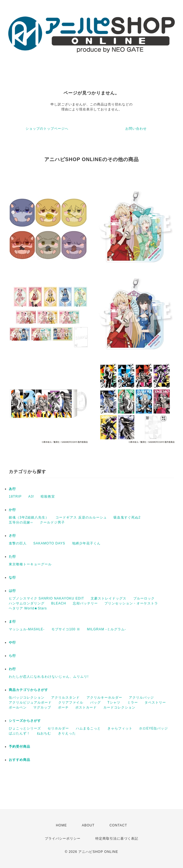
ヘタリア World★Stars (28, 608)
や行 (12, 642)
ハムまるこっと (88, 728)
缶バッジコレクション (27, 698)
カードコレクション (119, 707)
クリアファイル (71, 702)
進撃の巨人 (18, 543)
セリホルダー (58, 728)
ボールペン (18, 707)
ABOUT (88, 825)
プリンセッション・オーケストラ (131, 603)
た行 (12, 557)
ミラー (133, 702)
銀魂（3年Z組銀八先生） (29, 517)
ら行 (12, 656)
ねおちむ (44, 733)
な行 (12, 577)
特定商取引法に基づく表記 (117, 839)
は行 (12, 591)
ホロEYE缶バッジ (153, 728)
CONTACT (118, 825)
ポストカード (86, 707)
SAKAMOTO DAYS (49, 543)
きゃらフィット (120, 728)
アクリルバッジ (141, 698)
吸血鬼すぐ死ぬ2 (127, 517)
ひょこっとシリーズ (25, 728)
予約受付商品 (20, 747)
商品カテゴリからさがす (28, 690)
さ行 (12, 536)
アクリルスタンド (65, 698)
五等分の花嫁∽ (21, 522)
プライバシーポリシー (63, 839)
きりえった (67, 733)
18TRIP (15, 497)
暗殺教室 (48, 497)
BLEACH (59, 603)
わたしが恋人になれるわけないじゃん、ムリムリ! (49, 677)
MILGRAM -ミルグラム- (106, 629)
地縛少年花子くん (86, 543)
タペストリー (155, 702)
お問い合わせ (136, 129)
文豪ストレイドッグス (109, 598)
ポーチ (63, 707)
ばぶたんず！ (20, 733)
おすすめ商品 (20, 760)
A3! (31, 497)
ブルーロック (144, 598)
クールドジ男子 (52, 522)
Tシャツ (114, 702)
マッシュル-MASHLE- (27, 629)
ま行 (12, 622)
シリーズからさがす (25, 721)
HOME (61, 825)
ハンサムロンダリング (27, 603)
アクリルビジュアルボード (30, 702)
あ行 (12, 489)
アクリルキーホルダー (104, 698)
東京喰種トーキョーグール (30, 564)
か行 (12, 510)
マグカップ (42, 707)
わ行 (12, 669)
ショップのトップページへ (47, 129)
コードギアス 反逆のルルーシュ (81, 517)
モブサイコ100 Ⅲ (66, 629)
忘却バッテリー (85, 603)
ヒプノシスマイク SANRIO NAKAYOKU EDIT (46, 598)
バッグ (95, 702)
